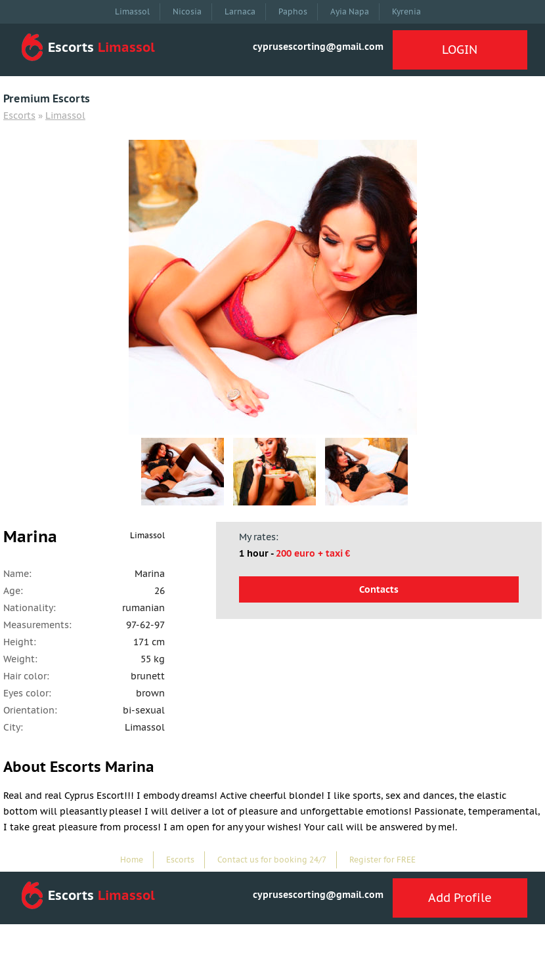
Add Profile (460, 898)
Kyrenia (406, 11)
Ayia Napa (350, 11)
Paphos (293, 11)
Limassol (132, 11)
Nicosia (187, 11)
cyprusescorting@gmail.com (318, 47)
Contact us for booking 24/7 (272, 860)
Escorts (19, 116)
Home (132, 860)
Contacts (379, 589)
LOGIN (460, 50)
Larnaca (240, 11)
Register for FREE (382, 860)
